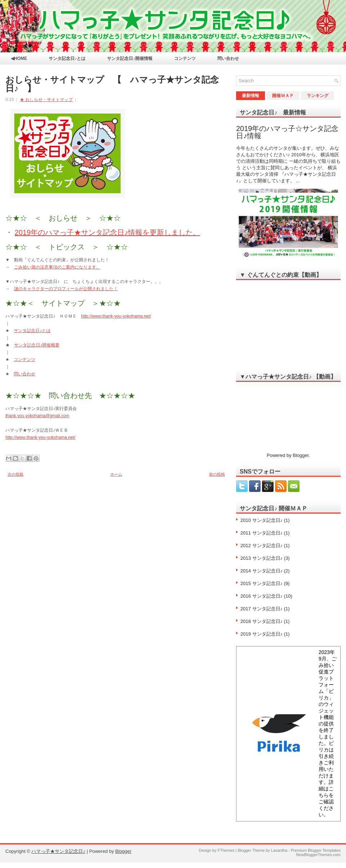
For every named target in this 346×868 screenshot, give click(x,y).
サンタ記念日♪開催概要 (37, 345)
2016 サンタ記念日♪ (261, 596)
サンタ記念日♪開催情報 (130, 58)
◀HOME (19, 58)
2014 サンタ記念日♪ (261, 571)
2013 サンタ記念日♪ (261, 558)
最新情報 (250, 96)
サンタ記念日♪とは (67, 58)
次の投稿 (15, 474)
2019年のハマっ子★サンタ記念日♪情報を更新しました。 (108, 232)
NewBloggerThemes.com (319, 855)
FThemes (226, 850)
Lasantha (279, 850)
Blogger (301, 455)
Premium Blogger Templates (316, 850)
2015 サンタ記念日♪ (261, 583)
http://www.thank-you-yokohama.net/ (116, 316)
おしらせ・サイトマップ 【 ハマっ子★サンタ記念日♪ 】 (112, 84)
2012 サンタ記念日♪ (261, 546)
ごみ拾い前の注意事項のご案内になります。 (57, 267)
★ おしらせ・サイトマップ (46, 100)
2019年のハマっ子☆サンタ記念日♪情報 (287, 132)
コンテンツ (185, 58)
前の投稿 (217, 474)
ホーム (116, 474)
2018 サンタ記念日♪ (261, 621)
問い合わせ (228, 58)
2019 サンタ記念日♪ (261, 634)
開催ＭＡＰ (283, 96)
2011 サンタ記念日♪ (261, 533)
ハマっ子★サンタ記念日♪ (58, 851)
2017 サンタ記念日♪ (261, 609)
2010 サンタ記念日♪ (261, 520)
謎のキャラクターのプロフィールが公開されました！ (66, 289)
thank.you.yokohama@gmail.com (37, 416)
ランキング (318, 96)
